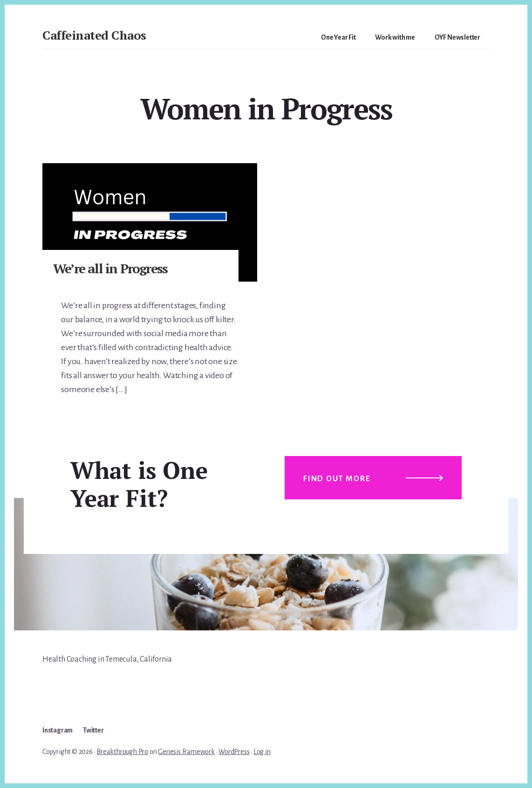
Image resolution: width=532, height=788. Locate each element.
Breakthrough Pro (122, 752)
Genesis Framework (186, 752)
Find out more (337, 479)
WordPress (234, 752)
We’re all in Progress (110, 268)
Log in (262, 752)
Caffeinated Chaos (94, 35)
